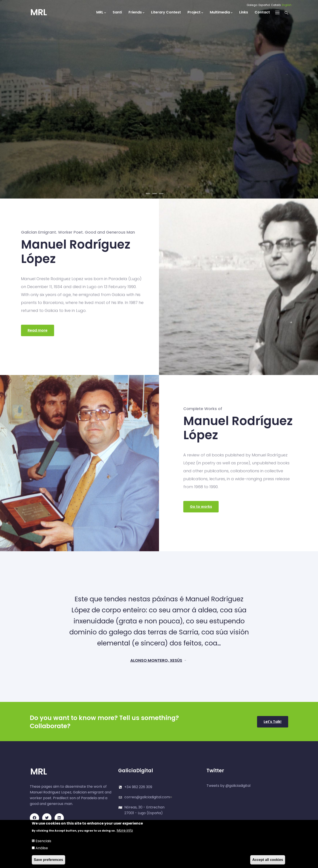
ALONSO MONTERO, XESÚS (156, 660)
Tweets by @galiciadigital (228, 786)
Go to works (201, 507)
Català (276, 5)
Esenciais (43, 841)
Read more (38, 330)
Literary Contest (166, 12)
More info (125, 830)
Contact (262, 12)
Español (264, 5)
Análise (42, 848)
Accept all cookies (268, 860)
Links (244, 12)
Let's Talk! (273, 722)
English (287, 5)
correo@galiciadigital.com (149, 797)
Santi (117, 12)
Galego (252, 5)
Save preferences (48, 860)
